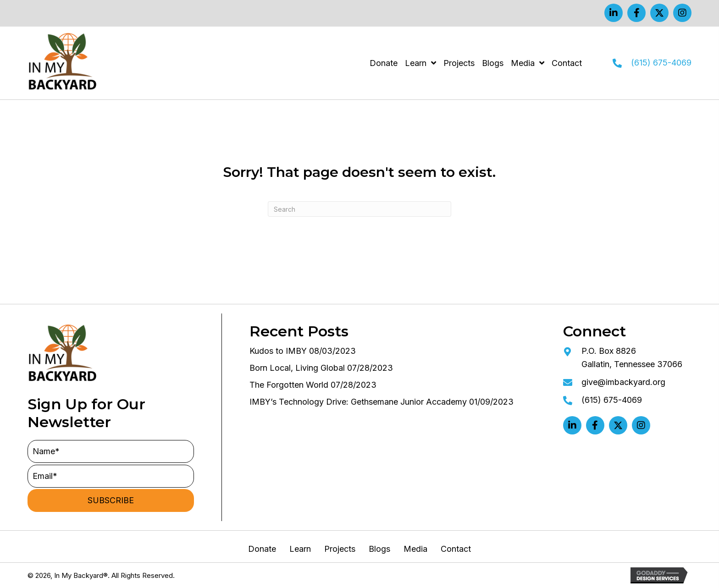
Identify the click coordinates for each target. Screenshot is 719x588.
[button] (614, 13)
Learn (300, 549)
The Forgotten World (289, 385)
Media (415, 549)
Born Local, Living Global (297, 368)
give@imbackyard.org (623, 382)
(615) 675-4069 (661, 63)
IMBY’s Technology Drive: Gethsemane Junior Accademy (358, 402)
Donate (262, 549)
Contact (456, 549)
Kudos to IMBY (278, 351)
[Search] (359, 209)
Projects (340, 549)
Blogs (379, 549)
